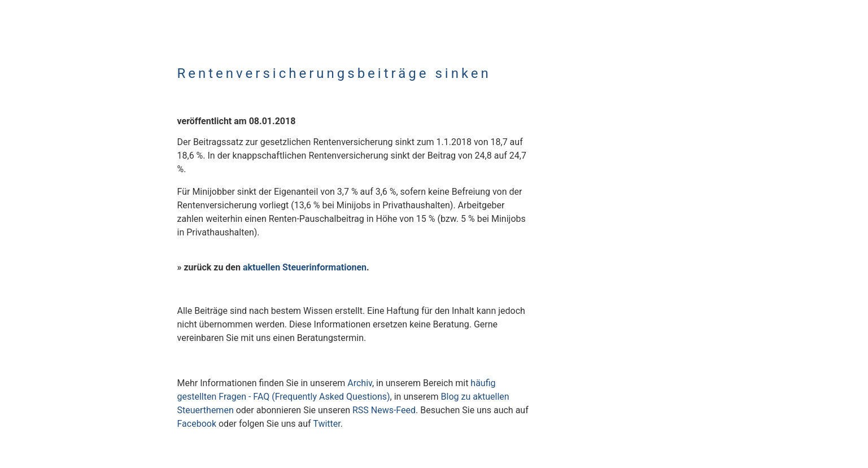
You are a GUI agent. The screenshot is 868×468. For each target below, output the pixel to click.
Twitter (326, 424)
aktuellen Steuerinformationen (305, 267)
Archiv (360, 383)
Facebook (197, 424)
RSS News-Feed (384, 410)
